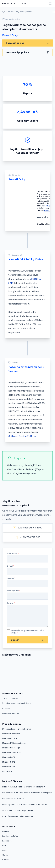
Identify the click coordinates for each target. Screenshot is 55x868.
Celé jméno (12, 554)
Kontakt (6, 860)
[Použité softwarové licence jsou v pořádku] (10, 686)
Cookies (6, 708)
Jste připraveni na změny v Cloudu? (18, 816)
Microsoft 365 (9, 767)
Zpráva (10, 603)
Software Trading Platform (22, 436)
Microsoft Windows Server (14, 743)
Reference (7, 841)
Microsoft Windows (11, 734)
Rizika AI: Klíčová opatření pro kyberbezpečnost (24, 787)
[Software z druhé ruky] (39, 670)
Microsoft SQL (9, 757)
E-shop (6, 831)
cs (22, 4)
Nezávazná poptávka (27, 52)
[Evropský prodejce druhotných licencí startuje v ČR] (31, 663)
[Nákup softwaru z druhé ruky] (4, 663)
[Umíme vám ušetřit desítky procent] (46, 663)
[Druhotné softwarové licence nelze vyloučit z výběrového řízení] (16, 678)
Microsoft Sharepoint (12, 752)
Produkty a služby (10, 836)
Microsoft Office (10, 738)
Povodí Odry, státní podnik (20, 12)
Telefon (10, 578)
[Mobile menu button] (50, 4)
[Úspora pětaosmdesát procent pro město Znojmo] (8, 670)
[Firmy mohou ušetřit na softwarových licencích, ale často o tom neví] (28, 686)
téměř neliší (49, 210)
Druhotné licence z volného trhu (16, 729)
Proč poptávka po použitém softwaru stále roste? (25, 804)
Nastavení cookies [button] (11, 714)
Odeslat (27, 640)
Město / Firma (13, 591)
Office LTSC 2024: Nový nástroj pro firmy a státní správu (27, 793)
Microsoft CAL (9, 762)
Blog (4, 846)
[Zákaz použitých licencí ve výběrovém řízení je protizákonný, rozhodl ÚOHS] (42, 678)
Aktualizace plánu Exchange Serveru (18, 810)
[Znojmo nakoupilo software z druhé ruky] (16, 663)
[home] (4, 12)
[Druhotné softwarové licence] (21, 670)
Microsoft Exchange (11, 748)
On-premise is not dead (13, 799)
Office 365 (7, 771)
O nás (5, 850)
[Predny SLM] (9, 4)
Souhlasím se (27, 632)
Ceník (5, 855)
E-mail (10, 566)
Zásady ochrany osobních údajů (16, 703)
